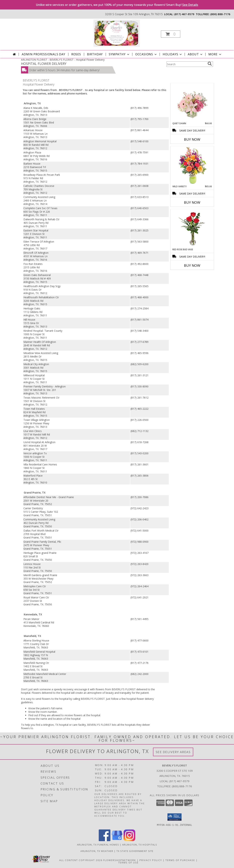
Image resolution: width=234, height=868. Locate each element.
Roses (76, 54)
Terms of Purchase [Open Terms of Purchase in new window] (180, 860)
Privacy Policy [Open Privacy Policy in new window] (151, 860)
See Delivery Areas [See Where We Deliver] (173, 752)
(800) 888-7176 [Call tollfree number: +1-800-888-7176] (220, 14)
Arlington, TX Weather (97, 851)
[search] (210, 64)
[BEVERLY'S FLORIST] (117, 33)
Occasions (146, 54)
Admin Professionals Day (43, 54)
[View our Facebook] (105, 840)
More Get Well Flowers (187, 80)
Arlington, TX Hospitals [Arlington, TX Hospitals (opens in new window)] (140, 844)
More (215, 54)
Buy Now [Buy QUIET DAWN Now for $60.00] (192, 139)
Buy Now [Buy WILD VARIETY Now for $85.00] (192, 202)
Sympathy (119, 54)
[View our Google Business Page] (117, 840)
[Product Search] (186, 64)
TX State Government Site (135, 851)
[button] (171, 34)
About (195, 54)
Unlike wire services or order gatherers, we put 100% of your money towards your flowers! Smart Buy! (117, 5)
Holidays (173, 54)
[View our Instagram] (129, 840)
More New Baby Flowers (187, 276)
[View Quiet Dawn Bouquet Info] (192, 103)
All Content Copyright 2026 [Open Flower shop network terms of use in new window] (81, 860)
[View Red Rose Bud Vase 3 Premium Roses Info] (192, 229)
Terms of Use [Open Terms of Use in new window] (128, 862)
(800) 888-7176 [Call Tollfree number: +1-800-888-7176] (182, 786)
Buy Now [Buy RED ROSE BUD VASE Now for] (192, 265)
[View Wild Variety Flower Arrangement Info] (192, 166)
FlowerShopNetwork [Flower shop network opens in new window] (120, 860)
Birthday (95, 54)
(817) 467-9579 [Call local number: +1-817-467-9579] (184, 14)
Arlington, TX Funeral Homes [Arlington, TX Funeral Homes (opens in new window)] (98, 844)
